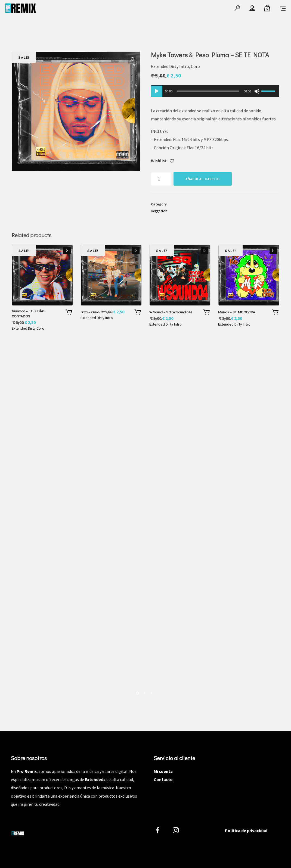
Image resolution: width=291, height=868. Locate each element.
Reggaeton (159, 211)
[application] (215, 91)
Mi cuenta (163, 771)
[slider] (208, 91)
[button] (132, 60)
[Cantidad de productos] (161, 179)
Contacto (163, 779)
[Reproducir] (157, 91)
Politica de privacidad (246, 830)
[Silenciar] (257, 91)
